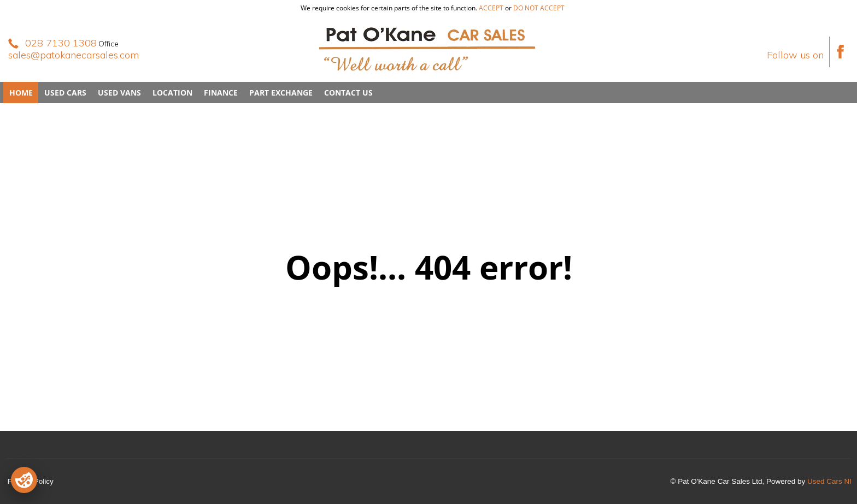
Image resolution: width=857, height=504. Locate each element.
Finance (221, 93)
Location (172, 93)
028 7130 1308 (61, 43)
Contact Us (348, 93)
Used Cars (65, 93)
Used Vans (119, 93)
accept (491, 8)
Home (21, 93)
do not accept (539, 8)
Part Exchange (281, 93)
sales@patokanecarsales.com (74, 55)
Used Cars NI (829, 481)
